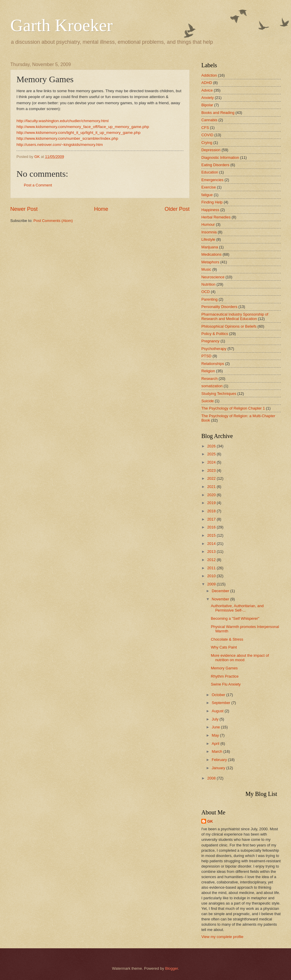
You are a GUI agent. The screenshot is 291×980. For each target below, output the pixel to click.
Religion (208, 371)
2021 (212, 487)
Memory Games (224, 668)
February (220, 760)
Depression (211, 150)
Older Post (177, 209)
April (216, 744)
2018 (212, 511)
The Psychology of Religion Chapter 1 (233, 408)
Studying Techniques (219, 394)
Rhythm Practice (225, 676)
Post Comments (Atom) (53, 221)
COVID (207, 135)
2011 (212, 568)
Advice (207, 90)
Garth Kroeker (61, 25)
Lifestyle (208, 239)
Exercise (209, 187)
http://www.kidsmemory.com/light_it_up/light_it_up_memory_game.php (78, 133)
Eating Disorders (215, 165)
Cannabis (209, 120)
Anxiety (208, 98)
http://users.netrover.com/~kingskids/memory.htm (60, 145)
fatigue (207, 195)
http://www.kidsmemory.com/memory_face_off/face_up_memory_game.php (83, 127)
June (216, 727)
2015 (212, 535)
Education (210, 172)
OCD (206, 292)
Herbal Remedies (216, 217)
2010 (212, 576)
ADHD (207, 83)
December (221, 591)
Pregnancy (210, 341)
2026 (212, 446)
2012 (212, 560)
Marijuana (210, 247)
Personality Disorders (219, 307)
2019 (212, 503)
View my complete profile (222, 937)
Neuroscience (213, 277)
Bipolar (207, 105)
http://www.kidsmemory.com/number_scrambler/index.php (67, 138)
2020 (212, 495)
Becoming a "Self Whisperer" (235, 618)
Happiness (210, 210)
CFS (205, 128)
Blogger (172, 968)
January (219, 768)
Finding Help (212, 202)
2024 (212, 462)
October (219, 695)
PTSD (206, 356)
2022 (212, 478)
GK (210, 821)
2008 (212, 778)
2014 (212, 544)
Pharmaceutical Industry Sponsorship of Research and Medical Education (235, 316)
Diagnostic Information (220, 158)
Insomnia (209, 232)
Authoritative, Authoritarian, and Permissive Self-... (237, 608)
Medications (211, 254)
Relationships (213, 364)
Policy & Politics (215, 334)
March (217, 751)
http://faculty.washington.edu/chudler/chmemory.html (63, 121)
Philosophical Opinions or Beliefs (229, 326)
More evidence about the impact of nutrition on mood (240, 658)
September (221, 703)
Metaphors (210, 262)
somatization (212, 386)
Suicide (208, 401)
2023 (212, 470)
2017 (212, 519)
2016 (212, 527)
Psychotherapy (214, 349)
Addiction (209, 75)
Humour (208, 224)
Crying (207, 143)
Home (101, 209)
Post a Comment (38, 185)
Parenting (209, 299)
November (221, 599)
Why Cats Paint (224, 647)
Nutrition (208, 284)
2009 (212, 584)
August (218, 711)
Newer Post (24, 209)
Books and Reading (218, 113)
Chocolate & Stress (227, 639)
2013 (212, 552)
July (215, 719)
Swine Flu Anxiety (226, 684)
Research (209, 379)
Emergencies (212, 180)
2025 (212, 454)
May (216, 735)
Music (206, 269)
